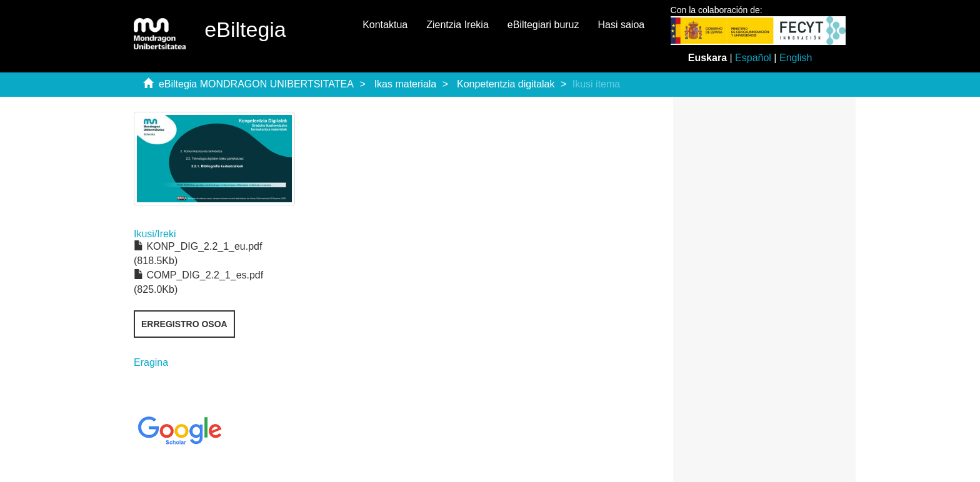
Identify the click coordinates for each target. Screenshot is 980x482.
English (796, 58)
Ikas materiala (406, 84)
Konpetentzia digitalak (506, 84)
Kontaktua (385, 25)
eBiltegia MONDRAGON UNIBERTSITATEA (256, 84)
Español (753, 58)
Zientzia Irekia (457, 25)
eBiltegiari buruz (543, 25)
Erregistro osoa (184, 324)
